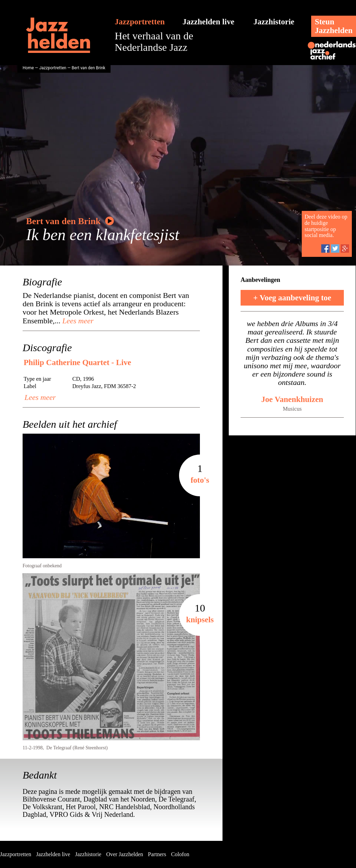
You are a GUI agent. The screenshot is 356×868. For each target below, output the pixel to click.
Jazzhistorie (274, 22)
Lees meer (77, 321)
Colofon (180, 854)
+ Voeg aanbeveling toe (292, 298)
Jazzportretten (140, 22)
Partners (157, 854)
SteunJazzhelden (334, 26)
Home (28, 68)
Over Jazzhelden (124, 854)
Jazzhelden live (208, 22)
